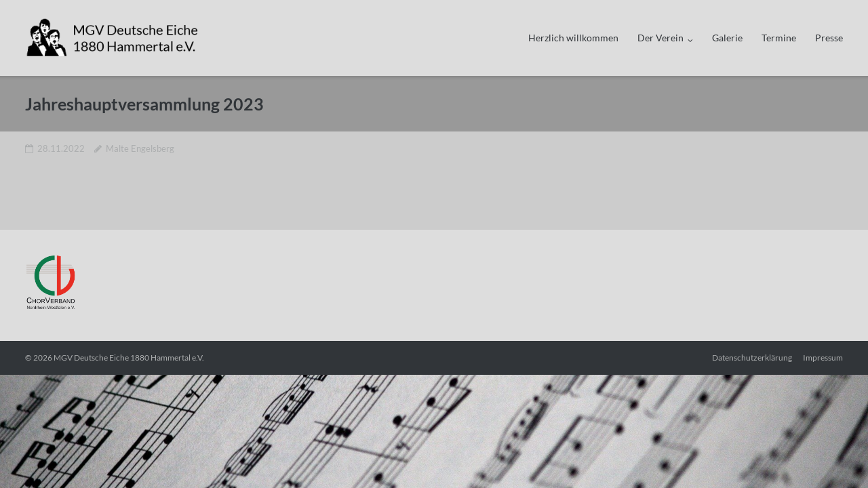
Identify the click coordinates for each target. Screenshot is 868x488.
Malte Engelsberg (140, 148)
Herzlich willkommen (573, 38)
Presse (829, 38)
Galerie (727, 38)
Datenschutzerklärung (752, 358)
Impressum (823, 358)
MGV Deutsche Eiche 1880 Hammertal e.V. (129, 358)
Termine (779, 38)
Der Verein (660, 38)
